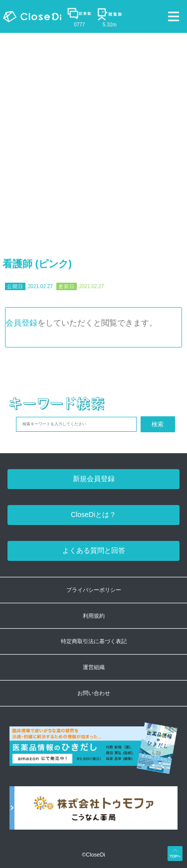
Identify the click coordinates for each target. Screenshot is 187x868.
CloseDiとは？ (93, 515)
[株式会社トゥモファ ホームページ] (94, 813)
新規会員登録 (94, 479)
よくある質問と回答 (94, 550)
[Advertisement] (93, 131)
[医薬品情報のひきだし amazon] (94, 754)
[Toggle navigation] (174, 16)
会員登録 (21, 323)
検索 (158, 424)
